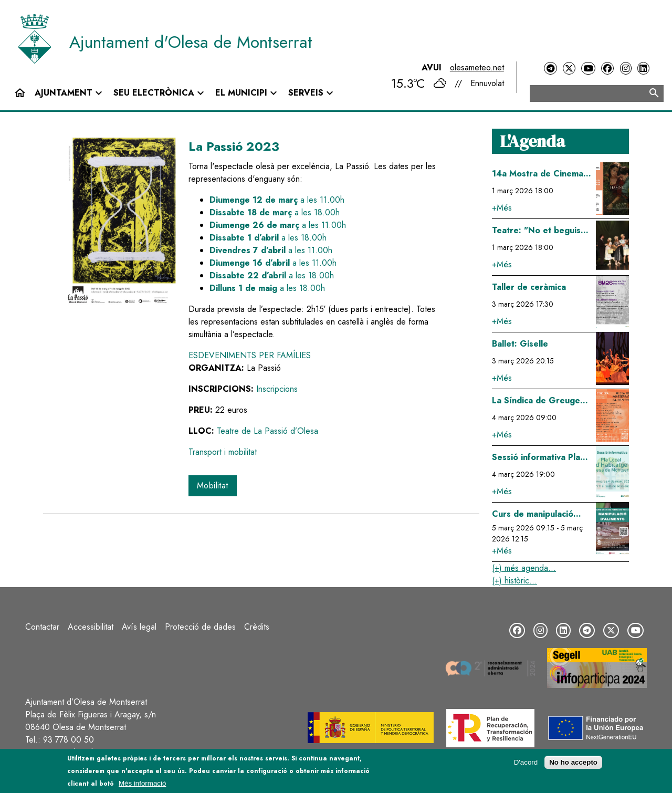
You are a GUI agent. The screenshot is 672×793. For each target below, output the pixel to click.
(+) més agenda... (524, 568)
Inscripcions (277, 389)
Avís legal (139, 627)
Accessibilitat (91, 627)
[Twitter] (569, 69)
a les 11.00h (277, 200)
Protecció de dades (200, 627)
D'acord (526, 762)
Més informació (142, 783)
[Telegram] (550, 69)
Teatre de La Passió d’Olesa (267, 431)
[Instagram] (626, 69)
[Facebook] (607, 69)
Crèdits (257, 627)
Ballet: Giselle (520, 344)
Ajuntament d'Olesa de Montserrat (191, 42)
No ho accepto (573, 762)
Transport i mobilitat (223, 452)
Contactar (42, 627)
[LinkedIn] (643, 69)
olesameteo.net (477, 67)
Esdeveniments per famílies (250, 355)
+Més (502, 208)
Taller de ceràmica (529, 287)
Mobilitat (213, 486)
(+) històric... (514, 581)
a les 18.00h (275, 212)
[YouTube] (588, 69)
